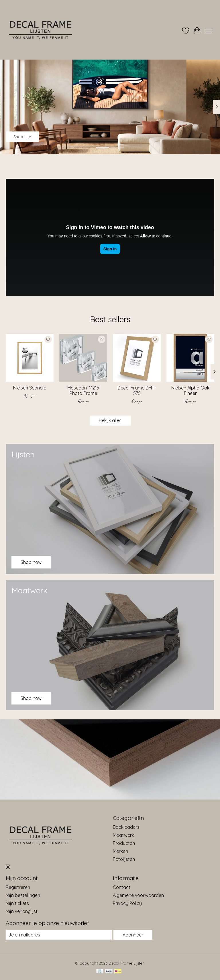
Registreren (18, 887)
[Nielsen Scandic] (30, 358)
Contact (122, 887)
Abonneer (133, 935)
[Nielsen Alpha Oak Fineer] (190, 358)
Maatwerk (123, 835)
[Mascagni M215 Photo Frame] (83, 358)
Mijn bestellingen (23, 895)
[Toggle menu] (209, 31)
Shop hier (22, 137)
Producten (124, 843)
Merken (120, 851)
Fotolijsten (124, 859)
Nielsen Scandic (30, 388)
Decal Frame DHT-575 (137, 390)
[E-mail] (59, 935)
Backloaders (126, 827)
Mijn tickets (17, 903)
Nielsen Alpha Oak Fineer (190, 390)
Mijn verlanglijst (22, 911)
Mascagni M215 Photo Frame (83, 390)
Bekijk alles (110, 420)
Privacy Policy (127, 903)
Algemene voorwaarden (138, 895)
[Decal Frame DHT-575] (137, 358)
